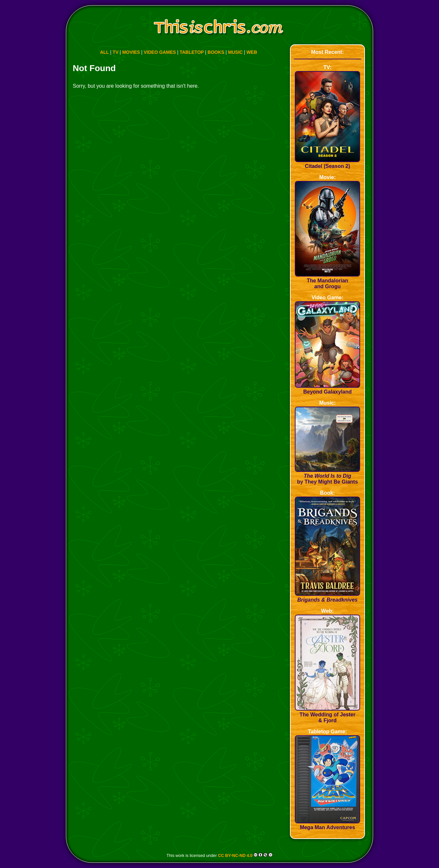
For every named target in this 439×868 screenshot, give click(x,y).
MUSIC (235, 52)
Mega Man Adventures (327, 824)
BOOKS (216, 52)
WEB (252, 52)
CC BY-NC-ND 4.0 (235, 855)
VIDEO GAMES (160, 52)
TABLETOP (192, 52)
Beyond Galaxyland (327, 389)
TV (115, 52)
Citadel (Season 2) (327, 163)
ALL (105, 52)
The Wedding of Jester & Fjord (327, 715)
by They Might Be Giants (327, 476)
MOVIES (131, 52)
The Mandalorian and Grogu (327, 281)
